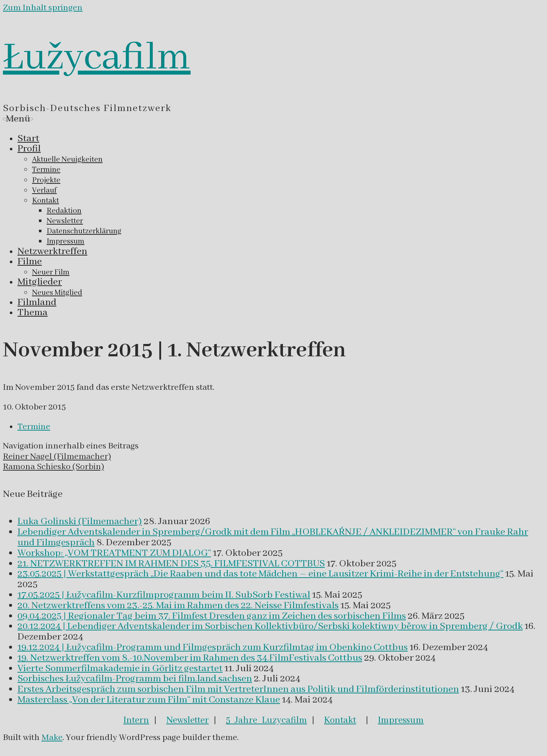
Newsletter (187, 720)
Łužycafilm (97, 58)
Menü (18, 119)
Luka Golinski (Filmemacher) (80, 522)
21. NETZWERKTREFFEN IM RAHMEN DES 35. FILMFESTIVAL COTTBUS (171, 564)
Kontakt (340, 720)
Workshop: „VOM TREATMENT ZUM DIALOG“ (114, 553)
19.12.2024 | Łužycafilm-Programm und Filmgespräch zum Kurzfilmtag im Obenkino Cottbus (213, 648)
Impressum (401, 720)
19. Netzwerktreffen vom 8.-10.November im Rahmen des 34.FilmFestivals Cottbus (190, 658)
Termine (34, 427)
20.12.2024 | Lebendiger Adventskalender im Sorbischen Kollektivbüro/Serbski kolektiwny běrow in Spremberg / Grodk (270, 626)
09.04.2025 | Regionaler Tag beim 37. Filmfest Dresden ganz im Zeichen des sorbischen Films (212, 616)
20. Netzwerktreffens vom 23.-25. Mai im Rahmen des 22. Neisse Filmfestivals (178, 606)
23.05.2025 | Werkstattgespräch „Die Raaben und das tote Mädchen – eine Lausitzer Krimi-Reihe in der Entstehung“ (260, 574)
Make (52, 738)
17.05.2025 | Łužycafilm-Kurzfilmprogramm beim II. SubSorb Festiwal (164, 595)
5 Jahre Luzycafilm (266, 720)
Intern (136, 720)
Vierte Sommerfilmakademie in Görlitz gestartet (120, 669)
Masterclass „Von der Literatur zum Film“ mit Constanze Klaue (149, 700)
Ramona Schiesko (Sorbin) (53, 467)
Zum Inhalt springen (43, 8)
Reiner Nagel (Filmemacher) (57, 457)
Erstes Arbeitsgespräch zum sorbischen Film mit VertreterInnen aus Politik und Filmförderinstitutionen (238, 689)
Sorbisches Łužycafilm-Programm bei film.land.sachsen (135, 679)
